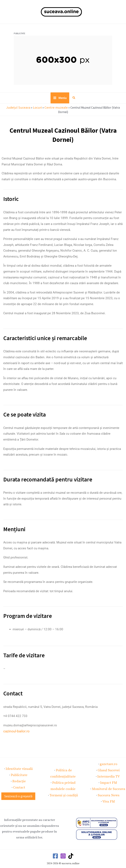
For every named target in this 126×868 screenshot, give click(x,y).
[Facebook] (55, 849)
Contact (19, 782)
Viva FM (109, 795)
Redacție (19, 776)
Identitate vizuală (19, 764)
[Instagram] (63, 849)
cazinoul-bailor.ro (15, 728)
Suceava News (109, 789)
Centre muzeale (49, 109)
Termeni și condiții (64, 789)
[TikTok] (71, 849)
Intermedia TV (109, 772)
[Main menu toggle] (60, 100)
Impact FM (109, 778)
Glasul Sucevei (109, 766)
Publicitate (19, 770)
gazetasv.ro (109, 760)
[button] (74, 100)
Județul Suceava (14, 109)
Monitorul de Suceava (109, 783)
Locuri (32, 109)
